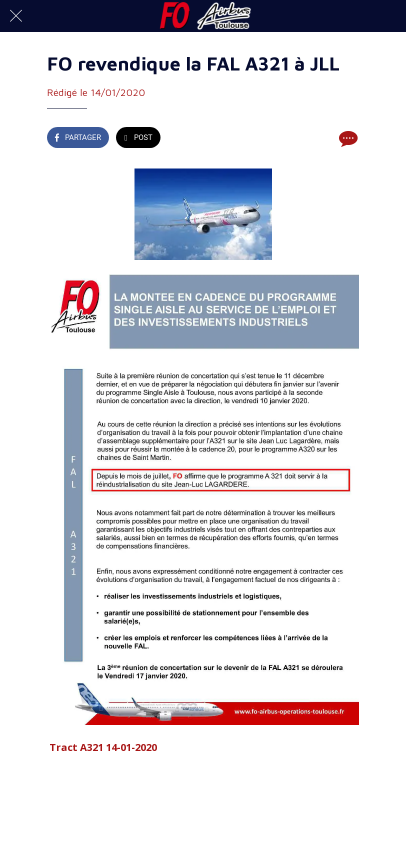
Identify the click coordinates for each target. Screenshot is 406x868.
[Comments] (347, 138)
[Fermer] (16, 16)
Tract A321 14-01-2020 (103, 747)
